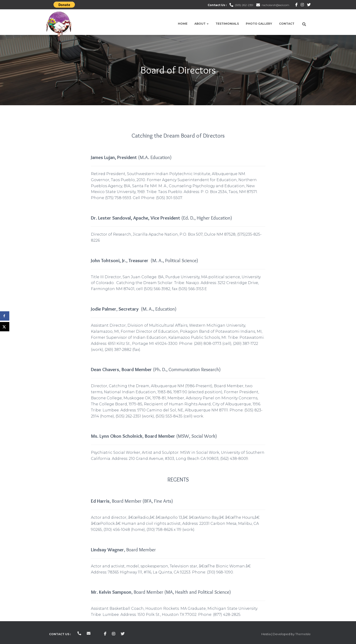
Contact (287, 24)
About (201, 24)
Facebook (296, 5)
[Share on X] (5, 327)
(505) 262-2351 (244, 5)
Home (183, 24)
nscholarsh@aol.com (275, 5)
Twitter (309, 5)
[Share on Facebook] (5, 316)
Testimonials (227, 24)
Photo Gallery (259, 24)
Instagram (302, 5)
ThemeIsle (303, 634)
